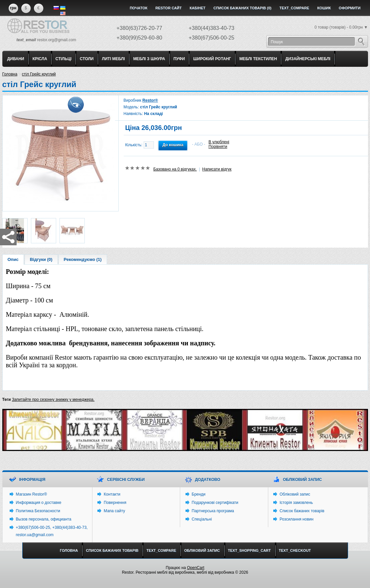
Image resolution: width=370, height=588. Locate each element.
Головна (10, 74)
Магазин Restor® (32, 494)
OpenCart (195, 568)
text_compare (295, 8)
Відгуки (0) (41, 259)
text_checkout (295, 550)
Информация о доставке (39, 503)
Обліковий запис (295, 494)
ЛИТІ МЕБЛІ (114, 59)
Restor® (150, 100)
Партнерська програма (213, 511)
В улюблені (219, 142)
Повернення (115, 503)
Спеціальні (202, 519)
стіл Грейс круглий (39, 74)
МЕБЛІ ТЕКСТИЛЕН (258, 59)
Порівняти (218, 147)
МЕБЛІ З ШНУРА (149, 59)
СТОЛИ (87, 59)
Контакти (112, 494)
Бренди (199, 494)
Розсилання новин (297, 519)
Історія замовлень (296, 503)
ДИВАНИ (16, 59)
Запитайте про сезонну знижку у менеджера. (53, 400)
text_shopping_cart (249, 550)
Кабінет (197, 8)
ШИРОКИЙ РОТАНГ (212, 59)
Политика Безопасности (38, 511)
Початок (138, 8)
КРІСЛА (40, 59)
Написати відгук (217, 169)
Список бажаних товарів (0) (243, 8)
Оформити (350, 8)
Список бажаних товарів (302, 511)
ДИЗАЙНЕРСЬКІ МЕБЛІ (308, 59)
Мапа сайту (114, 511)
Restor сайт (168, 8)
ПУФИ (179, 59)
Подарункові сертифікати (215, 503)
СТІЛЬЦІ (63, 59)
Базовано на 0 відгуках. (175, 169)
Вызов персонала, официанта (44, 519)
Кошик (324, 8)
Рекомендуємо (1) (83, 259)
